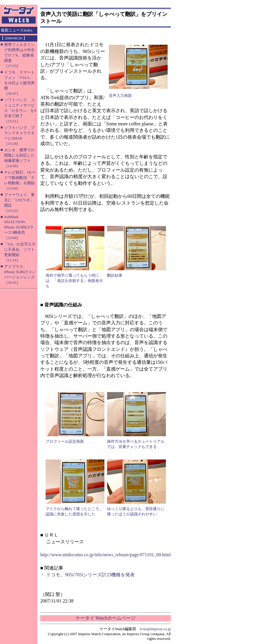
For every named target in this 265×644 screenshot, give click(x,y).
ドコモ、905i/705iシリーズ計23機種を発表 (90, 575)
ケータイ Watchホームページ (106, 618)
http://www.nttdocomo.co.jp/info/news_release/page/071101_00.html (106, 555)
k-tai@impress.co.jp (155, 629)
